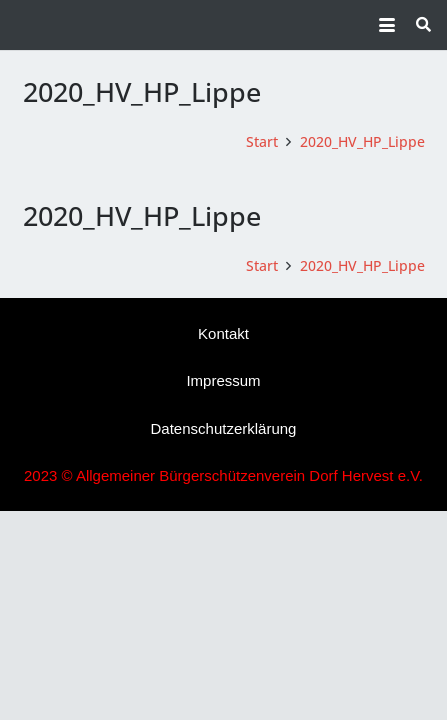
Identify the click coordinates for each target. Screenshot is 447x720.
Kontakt (223, 333)
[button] (387, 25)
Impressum (223, 380)
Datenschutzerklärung (224, 428)
